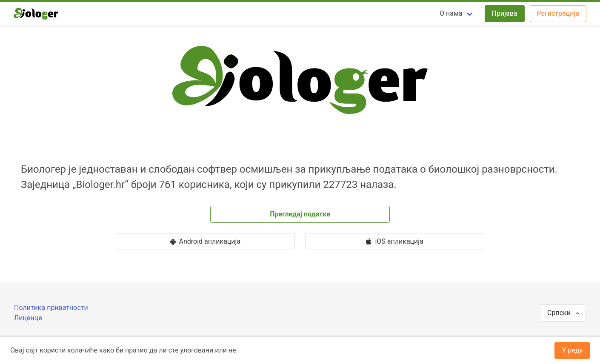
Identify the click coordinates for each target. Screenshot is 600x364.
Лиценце (28, 318)
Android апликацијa (206, 241)
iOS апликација (394, 241)
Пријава (505, 13)
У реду (572, 350)
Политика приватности (51, 308)
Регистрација (558, 13)
